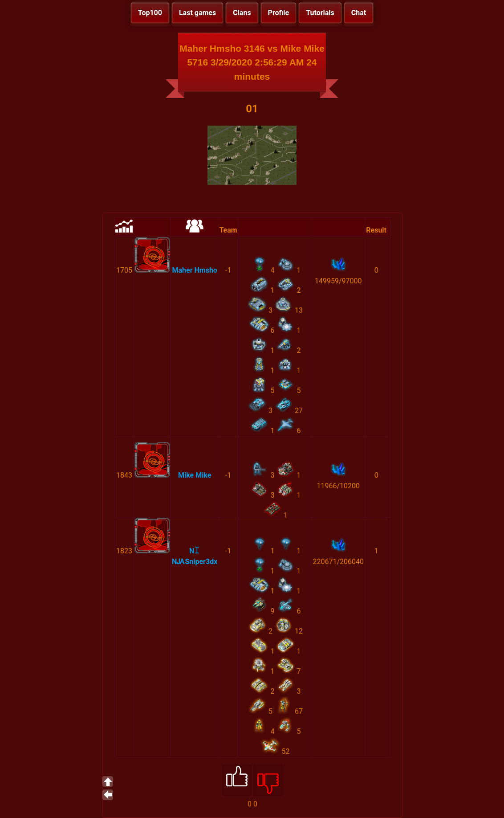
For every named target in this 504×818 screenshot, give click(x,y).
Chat (359, 13)
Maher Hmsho (195, 270)
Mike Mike (195, 475)
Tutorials (320, 13)
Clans (242, 13)
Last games (197, 13)
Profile (279, 13)
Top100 (150, 13)
